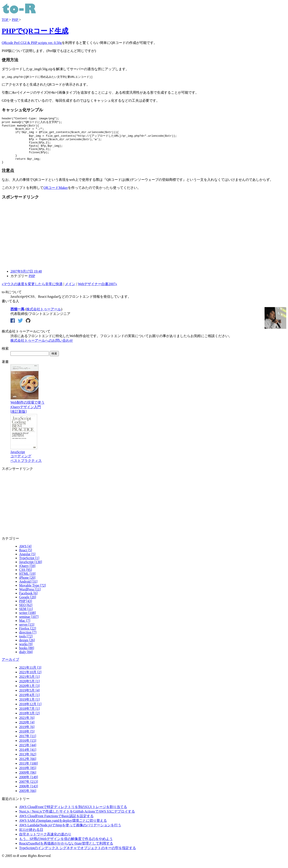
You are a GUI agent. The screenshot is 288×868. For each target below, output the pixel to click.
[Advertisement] (38, 243)
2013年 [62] (28, 763)
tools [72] (26, 645)
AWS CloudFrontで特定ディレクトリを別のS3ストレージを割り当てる (73, 815)
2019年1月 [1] (29, 708)
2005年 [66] (28, 799)
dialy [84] (26, 660)
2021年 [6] (27, 726)
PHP (15, 20)
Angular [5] (27, 563)
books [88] (27, 656)
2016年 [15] (28, 749)
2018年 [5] (27, 740)
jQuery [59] (27, 574)
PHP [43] (26, 609)
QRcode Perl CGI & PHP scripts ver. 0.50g (32, 43)
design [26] (27, 649)
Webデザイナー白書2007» (97, 292)
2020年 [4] (27, 731)
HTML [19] (27, 582)
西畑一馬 (17, 318)
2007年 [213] (29, 790)
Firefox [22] (28, 637)
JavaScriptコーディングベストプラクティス (26, 463)
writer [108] (27, 621)
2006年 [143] (29, 795)
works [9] (26, 653)
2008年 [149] (29, 786)
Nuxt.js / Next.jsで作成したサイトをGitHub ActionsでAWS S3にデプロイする (77, 820)
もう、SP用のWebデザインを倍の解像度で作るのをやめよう (66, 847)
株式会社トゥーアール (44, 318)
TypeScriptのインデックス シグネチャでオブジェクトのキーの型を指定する (78, 856)
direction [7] (28, 641)
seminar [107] (29, 625)
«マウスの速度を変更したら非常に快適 (32, 292)
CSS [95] (26, 578)
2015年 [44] (28, 754)
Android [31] (28, 590)
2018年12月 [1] (30, 713)
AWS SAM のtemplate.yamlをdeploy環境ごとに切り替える (63, 829)
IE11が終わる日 (31, 838)
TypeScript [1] (29, 566)
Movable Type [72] (32, 594)
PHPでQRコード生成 (35, 31)
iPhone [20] (27, 586)
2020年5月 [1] (29, 690)
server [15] (27, 633)
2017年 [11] (28, 744)
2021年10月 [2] (30, 681)
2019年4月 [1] (29, 703)
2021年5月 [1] (29, 685)
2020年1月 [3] (29, 694)
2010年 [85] (28, 776)
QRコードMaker (56, 196)
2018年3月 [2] (29, 722)
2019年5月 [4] (29, 699)
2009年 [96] (28, 781)
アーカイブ (10, 668)
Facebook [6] (28, 602)
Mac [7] (25, 629)
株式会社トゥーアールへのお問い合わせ (42, 349)
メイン (70, 292)
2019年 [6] (27, 735)
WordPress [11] (30, 598)
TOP (5, 20)
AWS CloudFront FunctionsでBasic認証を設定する (56, 824)
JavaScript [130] (31, 570)
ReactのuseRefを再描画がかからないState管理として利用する (66, 852)
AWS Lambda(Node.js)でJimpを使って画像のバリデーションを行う (70, 834)
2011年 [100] (28, 772)
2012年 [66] (28, 767)
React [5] (26, 559)
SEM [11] (26, 617)
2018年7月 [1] (29, 717)
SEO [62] (26, 613)
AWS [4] (25, 555)
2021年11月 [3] (30, 676)
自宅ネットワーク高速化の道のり (45, 843)
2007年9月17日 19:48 (26, 280)
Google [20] (28, 606)
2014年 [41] (28, 758)
